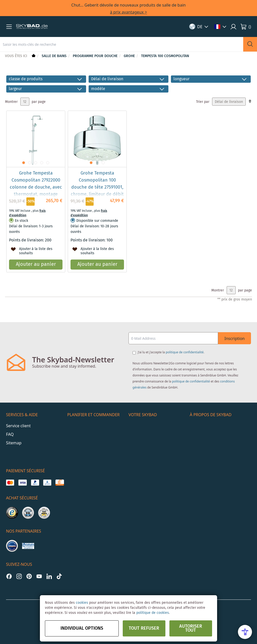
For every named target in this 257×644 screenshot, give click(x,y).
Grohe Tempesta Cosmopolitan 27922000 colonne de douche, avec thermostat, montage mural (36, 187)
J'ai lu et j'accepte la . (171, 352)
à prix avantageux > (128, 12)
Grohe (130, 56)
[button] (9, 27)
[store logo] (32, 27)
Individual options (82, 628)
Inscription (235, 338)
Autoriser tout (191, 628)
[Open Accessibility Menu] (245, 632)
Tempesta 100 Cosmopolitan (165, 56)
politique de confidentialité (185, 352)
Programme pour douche (96, 56)
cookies (82, 603)
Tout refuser (144, 628)
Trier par (203, 102)
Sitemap (14, 443)
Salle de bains (55, 56)
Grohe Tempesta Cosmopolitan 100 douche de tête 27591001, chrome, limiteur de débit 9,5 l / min (97, 187)
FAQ (10, 434)
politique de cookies (153, 613)
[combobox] (122, 44)
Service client (18, 426)
